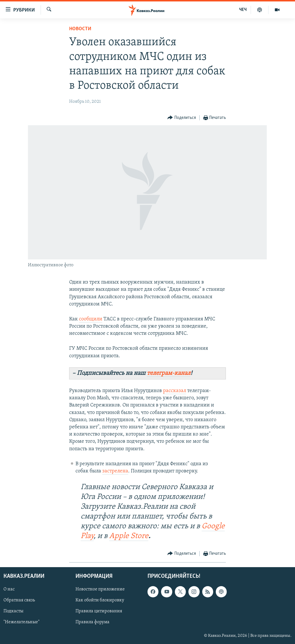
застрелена (115, 471)
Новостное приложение (100, 590)
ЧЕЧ (243, 10)
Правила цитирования (99, 611)
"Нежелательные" (21, 622)
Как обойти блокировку (100, 601)
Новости (80, 29)
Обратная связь (19, 601)
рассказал (175, 391)
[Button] (182, 118)
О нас (9, 590)
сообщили (91, 319)
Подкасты (13, 611)
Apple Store (129, 536)
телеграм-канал (169, 373)
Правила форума (92, 622)
